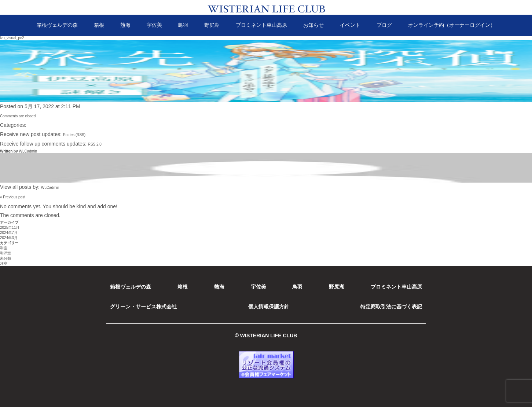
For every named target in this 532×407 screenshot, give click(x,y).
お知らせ (313, 25)
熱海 (125, 25)
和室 (4, 248)
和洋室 (5, 253)
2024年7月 (9, 233)
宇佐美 (154, 25)
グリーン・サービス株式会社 (143, 307)
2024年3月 (9, 238)
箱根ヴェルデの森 (57, 25)
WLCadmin (28, 151)
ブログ (384, 25)
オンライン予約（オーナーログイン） (452, 25)
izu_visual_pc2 (12, 38)
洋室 (4, 263)
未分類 (5, 258)
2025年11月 (10, 228)
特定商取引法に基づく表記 (391, 307)
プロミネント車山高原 (261, 25)
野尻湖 (212, 25)
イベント (350, 25)
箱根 (99, 25)
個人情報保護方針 (269, 307)
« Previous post (13, 197)
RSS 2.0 (95, 144)
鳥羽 (183, 25)
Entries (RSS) (74, 135)
